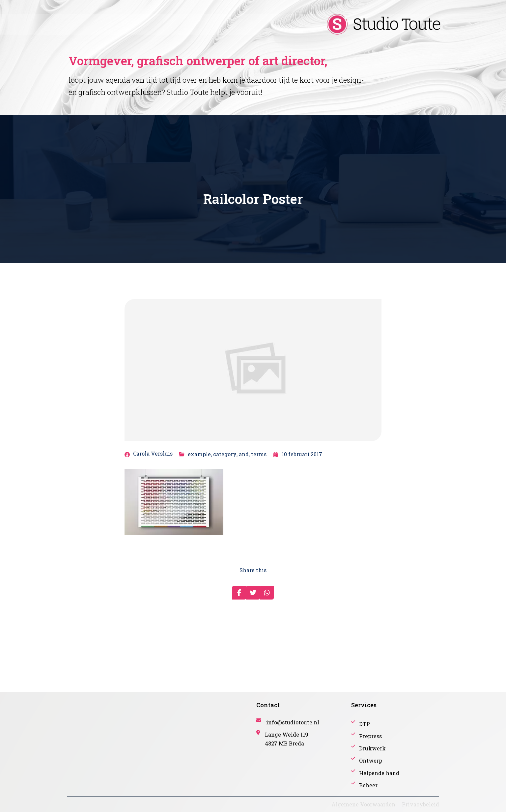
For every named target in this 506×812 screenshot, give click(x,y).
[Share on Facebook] (239, 593)
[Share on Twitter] (253, 593)
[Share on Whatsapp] (267, 593)
